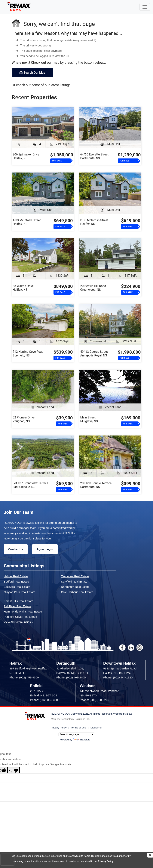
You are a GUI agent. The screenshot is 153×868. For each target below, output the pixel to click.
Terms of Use (78, 728)
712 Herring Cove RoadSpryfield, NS (28, 354)
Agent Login (45, 549)
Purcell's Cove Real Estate (20, 617)
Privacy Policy (106, 861)
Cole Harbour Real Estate (77, 592)
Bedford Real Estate (16, 582)
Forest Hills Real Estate (18, 601)
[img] (150, 855)
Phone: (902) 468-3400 (71, 677)
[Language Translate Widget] (76, 734)
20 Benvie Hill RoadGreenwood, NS (93, 288)
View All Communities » (18, 622)
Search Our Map (32, 73)
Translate (82, 740)
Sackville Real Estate (17, 587)
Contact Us (16, 549)
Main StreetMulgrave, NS (89, 419)
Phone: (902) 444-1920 (118, 677)
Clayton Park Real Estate (20, 592)
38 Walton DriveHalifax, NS (23, 288)
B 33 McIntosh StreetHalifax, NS (94, 222)
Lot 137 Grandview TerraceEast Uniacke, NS (31, 485)
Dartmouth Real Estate (75, 587)
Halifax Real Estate (16, 576)
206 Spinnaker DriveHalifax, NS (26, 156)
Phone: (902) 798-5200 (94, 700)
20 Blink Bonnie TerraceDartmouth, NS (96, 485)
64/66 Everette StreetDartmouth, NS (94, 156)
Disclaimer (96, 728)
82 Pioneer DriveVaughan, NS (24, 419)
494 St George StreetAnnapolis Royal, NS (94, 354)
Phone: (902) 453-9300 (24, 677)
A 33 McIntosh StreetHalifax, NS (27, 222)
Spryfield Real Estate (74, 582)
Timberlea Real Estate (75, 576)
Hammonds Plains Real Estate (23, 611)
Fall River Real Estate (17, 606)
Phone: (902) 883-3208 (45, 700)
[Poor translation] (14, 770)
